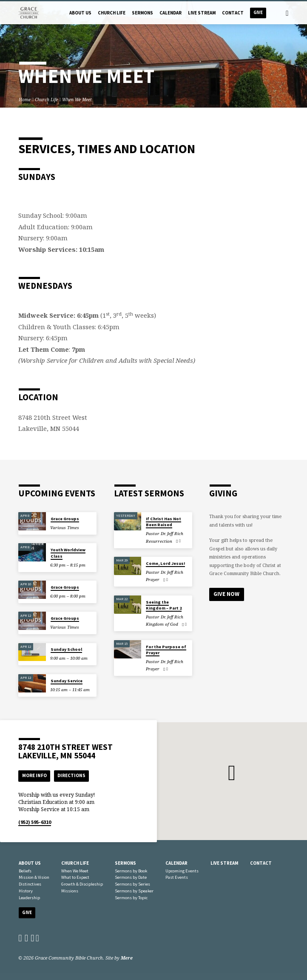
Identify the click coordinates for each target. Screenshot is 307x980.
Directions (71, 775)
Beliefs (25, 871)
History (26, 891)
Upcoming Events (182, 871)
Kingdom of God (162, 624)
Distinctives (30, 884)
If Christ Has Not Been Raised (163, 522)
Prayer (153, 580)
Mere (127, 958)
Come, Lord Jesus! (165, 563)
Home (25, 100)
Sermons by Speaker (134, 891)
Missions (70, 891)
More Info (34, 775)
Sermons (142, 13)
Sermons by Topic (131, 898)
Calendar (171, 13)
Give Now (226, 594)
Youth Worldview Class (68, 553)
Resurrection (159, 541)
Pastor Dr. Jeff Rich (165, 534)
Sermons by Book (131, 871)
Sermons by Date (131, 877)
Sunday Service (67, 681)
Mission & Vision (34, 877)
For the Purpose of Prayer (166, 650)
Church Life (112, 13)
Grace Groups (65, 519)
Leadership (29, 898)
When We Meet (77, 100)
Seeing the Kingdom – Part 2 (164, 605)
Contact (233, 13)
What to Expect (75, 877)
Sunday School (66, 649)
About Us (80, 13)
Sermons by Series (132, 884)
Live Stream (202, 13)
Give (258, 13)
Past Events (177, 877)
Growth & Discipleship (82, 884)
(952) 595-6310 (35, 822)
